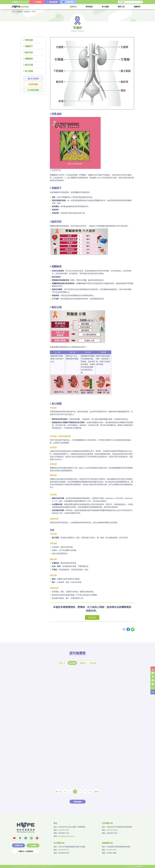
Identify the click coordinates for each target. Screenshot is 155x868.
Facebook (128, 629)
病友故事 (93, 663)
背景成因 (29, 40)
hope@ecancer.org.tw (66, 836)
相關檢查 (29, 59)
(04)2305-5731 (64, 850)
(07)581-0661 (112, 850)
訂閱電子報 (18, 845)
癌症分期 (29, 65)
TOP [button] (153, 692)
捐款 (153, 670)
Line (133, 629)
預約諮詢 (92, 617)
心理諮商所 (26, 851)
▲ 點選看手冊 (55, 170)
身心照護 (29, 71)
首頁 (13, 12)
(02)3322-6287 (64, 830)
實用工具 (62, 663)
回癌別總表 (78, 802)
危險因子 (29, 46)
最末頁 (97, 792)
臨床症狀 (29, 52)
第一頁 (59, 792)
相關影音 (83, 663)
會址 (55, 823)
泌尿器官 (27, 12)
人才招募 (33, 845)
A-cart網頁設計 (138, 866)
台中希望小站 (59, 843)
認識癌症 (20, 12)
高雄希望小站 (107, 843)
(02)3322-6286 (112, 830)
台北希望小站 (107, 823)
